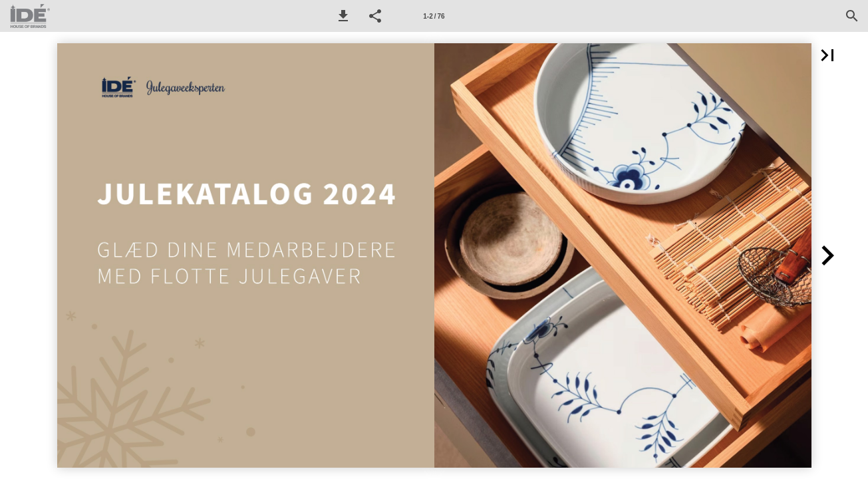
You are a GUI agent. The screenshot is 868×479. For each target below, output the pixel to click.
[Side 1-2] (434, 16)
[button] (343, 16)
